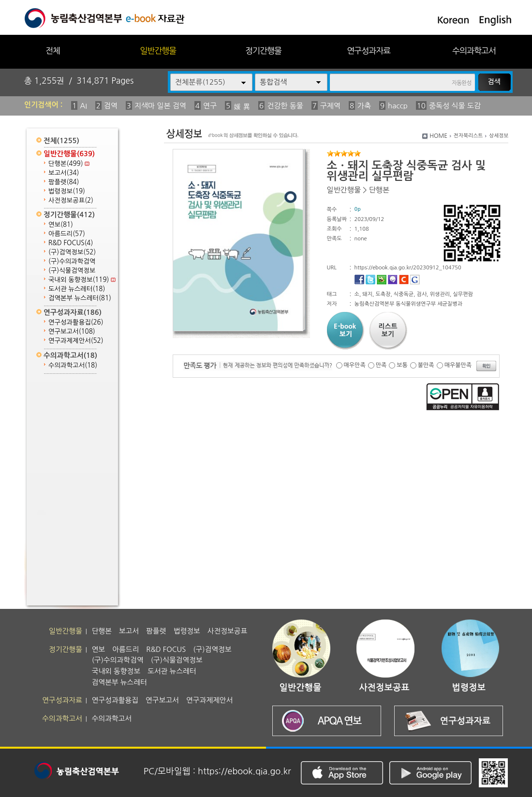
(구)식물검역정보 (72, 271)
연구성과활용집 (76, 322)
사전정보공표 (71, 200)
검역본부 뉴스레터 (80, 298)
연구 (210, 106)
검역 (111, 106)
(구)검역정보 (72, 252)
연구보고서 (72, 332)
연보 (61, 225)
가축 (364, 106)
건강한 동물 (285, 106)
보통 (402, 365)
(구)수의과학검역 (72, 261)
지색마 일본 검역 (160, 106)
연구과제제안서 (76, 341)
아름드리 (67, 234)
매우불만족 (458, 365)
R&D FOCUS (71, 243)
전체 (53, 51)
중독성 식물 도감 (455, 106)
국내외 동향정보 (82, 280)
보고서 (64, 173)
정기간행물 (263, 51)
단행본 (69, 164)
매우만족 (355, 365)
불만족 (426, 365)
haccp (398, 106)
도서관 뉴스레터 (77, 289)
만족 (381, 365)
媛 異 (242, 107)
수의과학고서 (474, 51)
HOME (438, 136)
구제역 (330, 106)
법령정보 (67, 191)
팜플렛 (64, 182)
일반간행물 (158, 51)
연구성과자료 (369, 51)
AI (83, 106)
